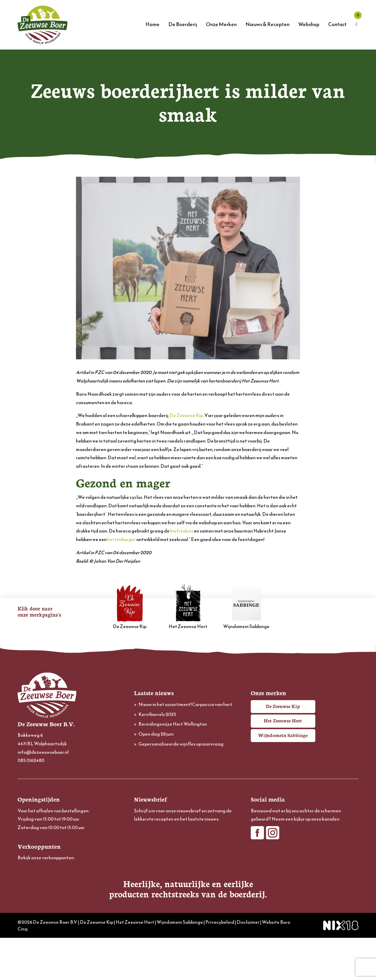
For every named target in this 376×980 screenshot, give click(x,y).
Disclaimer (248, 964)
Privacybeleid (220, 964)
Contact (337, 24)
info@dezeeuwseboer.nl (43, 752)
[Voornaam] (188, 859)
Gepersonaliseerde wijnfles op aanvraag (181, 744)
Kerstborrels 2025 (157, 714)
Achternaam (146, 869)
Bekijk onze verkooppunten (46, 857)
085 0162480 (31, 760)
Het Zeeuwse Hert (188, 607)
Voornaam (145, 850)
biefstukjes (182, 531)
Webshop (309, 24)
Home (153, 24)
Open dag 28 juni (156, 734)
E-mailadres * (147, 830)
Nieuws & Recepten (267, 24)
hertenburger (122, 539)
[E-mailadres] (188, 839)
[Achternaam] (188, 878)
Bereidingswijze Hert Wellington (173, 724)
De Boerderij (183, 24)
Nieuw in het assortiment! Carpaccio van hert (185, 704)
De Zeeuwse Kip (186, 415)
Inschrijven (188, 894)
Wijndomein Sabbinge (246, 607)
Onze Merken (221, 24)
